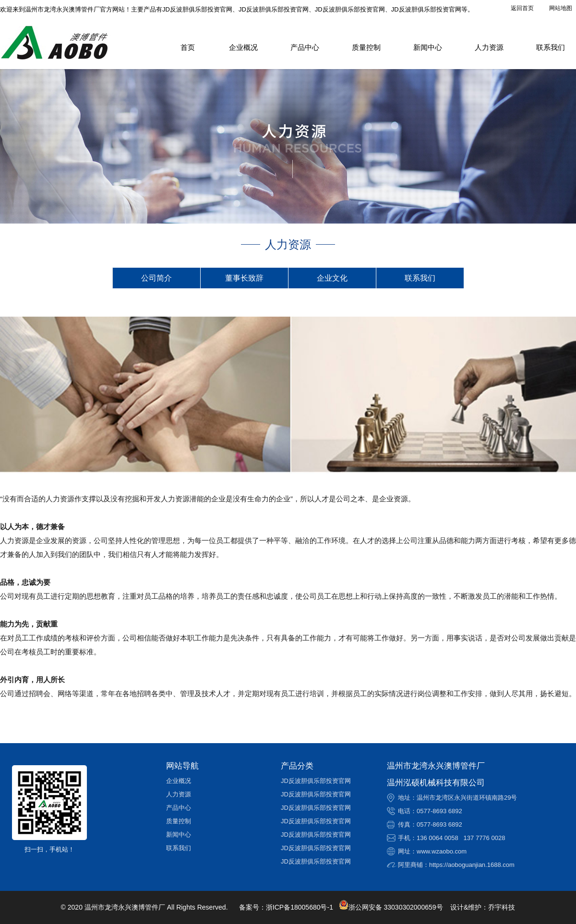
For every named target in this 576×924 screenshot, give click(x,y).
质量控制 (366, 47)
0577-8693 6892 (439, 811)
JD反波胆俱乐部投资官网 (316, 781)
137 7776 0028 (485, 838)
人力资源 (489, 47)
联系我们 (551, 47)
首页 (188, 47)
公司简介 (156, 278)
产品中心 (305, 47)
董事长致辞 (244, 278)
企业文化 (332, 278)
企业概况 (243, 47)
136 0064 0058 (438, 838)
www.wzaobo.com (442, 851)
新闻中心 (428, 47)
